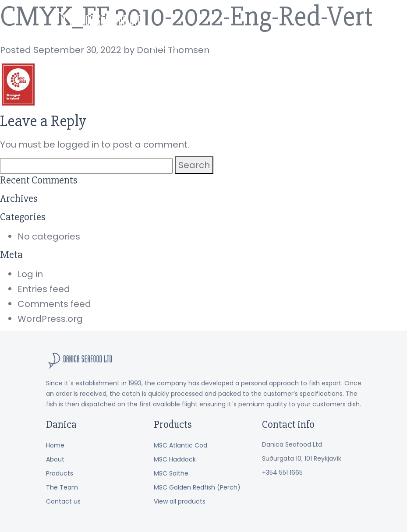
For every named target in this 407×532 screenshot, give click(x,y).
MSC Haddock (175, 459)
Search (194, 165)
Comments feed (54, 304)
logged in (78, 144)
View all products (180, 501)
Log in (30, 274)
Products (199, 21)
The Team (285, 21)
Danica (95, 23)
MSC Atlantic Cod (180, 445)
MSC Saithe (171, 473)
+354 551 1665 (282, 472)
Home (55, 445)
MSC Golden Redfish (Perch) (197, 487)
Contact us (339, 21)
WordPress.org (50, 319)
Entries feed (44, 289)
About (241, 21)
